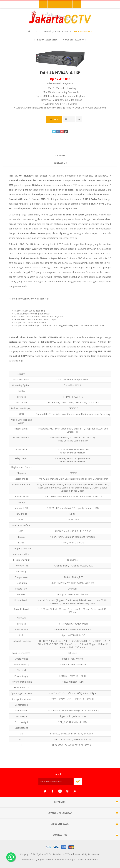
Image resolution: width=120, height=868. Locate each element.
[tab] (60, 155)
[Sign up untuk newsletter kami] (56, 782)
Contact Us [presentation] (60, 163)
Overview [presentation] (60, 155)
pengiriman (67, 83)
